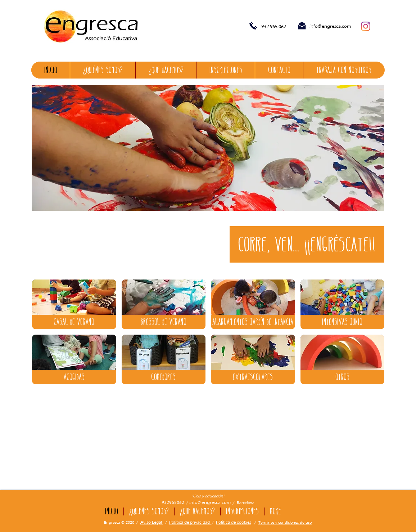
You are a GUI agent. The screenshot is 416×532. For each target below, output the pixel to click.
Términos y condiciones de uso (285, 522)
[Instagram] (366, 26)
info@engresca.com (330, 26)
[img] (74, 304)
